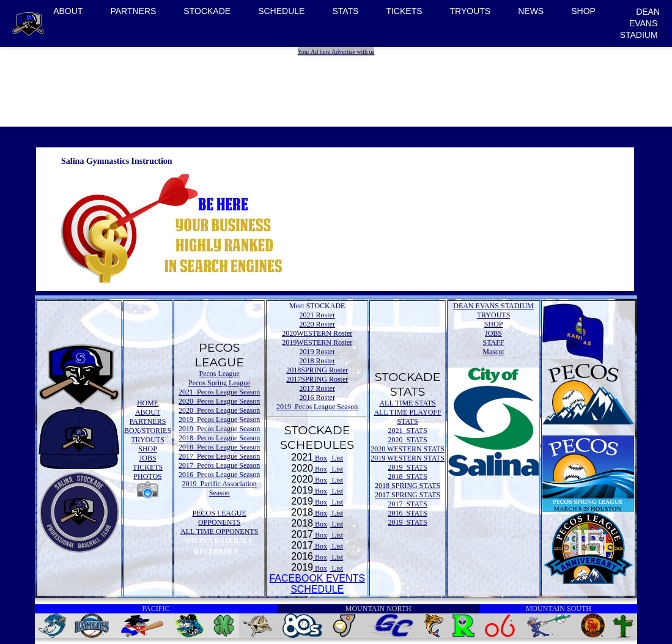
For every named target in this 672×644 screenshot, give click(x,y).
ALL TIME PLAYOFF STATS (407, 417)
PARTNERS (133, 11)
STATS (345, 11)
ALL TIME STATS (407, 403)
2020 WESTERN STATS (408, 449)
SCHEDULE (281, 11)
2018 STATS (407, 476)
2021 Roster (317, 315)
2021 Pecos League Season (219, 392)
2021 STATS (407, 431)
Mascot (493, 352)
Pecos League (220, 374)
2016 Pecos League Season (219, 475)
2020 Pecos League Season (219, 401)
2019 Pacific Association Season (220, 488)
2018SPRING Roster (317, 370)
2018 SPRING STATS (408, 486)
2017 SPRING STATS (408, 495)
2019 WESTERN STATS (408, 458)
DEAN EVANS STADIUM (640, 23)
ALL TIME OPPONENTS (219, 531)
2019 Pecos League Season (219, 420)
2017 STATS (407, 504)
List (336, 458)
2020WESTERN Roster (317, 333)
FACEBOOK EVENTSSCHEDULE (317, 584)
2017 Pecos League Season (219, 456)
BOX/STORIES (148, 431)
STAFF (493, 342)
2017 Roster (317, 388)
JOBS (148, 458)
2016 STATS (407, 513)
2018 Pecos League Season (219, 438)
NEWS (531, 11)
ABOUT (68, 11)
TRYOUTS (471, 11)
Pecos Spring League (219, 383)
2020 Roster (317, 324)
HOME (148, 403)
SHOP (583, 11)
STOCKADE (207, 11)
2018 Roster (317, 361)
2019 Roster (317, 352)
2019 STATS (407, 467)
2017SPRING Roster (317, 379)
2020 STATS (407, 440)
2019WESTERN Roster (317, 342)
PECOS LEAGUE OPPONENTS (220, 518)
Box (320, 458)
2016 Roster (317, 398)
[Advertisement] (338, 84)
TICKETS (404, 11)
